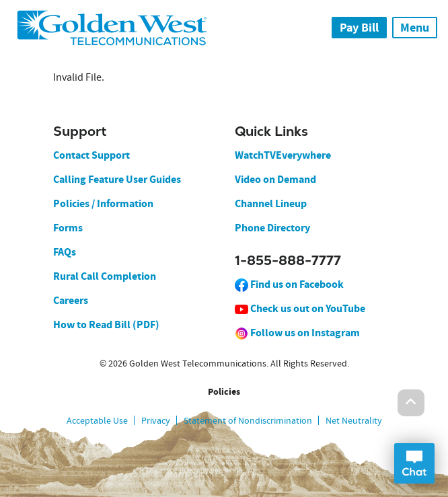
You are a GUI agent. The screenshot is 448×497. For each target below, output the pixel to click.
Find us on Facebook (289, 284)
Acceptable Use (97, 420)
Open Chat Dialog (414, 463)
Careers (71, 300)
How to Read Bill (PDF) (106, 324)
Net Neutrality (354, 420)
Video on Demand (275, 179)
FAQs (65, 252)
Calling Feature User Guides (117, 179)
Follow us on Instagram (297, 333)
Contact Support (91, 155)
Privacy (156, 420)
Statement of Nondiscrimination (248, 420)
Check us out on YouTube (300, 308)
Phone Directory (272, 228)
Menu (415, 28)
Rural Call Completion (105, 276)
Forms (68, 228)
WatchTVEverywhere (283, 155)
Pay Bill (359, 28)
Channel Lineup (271, 203)
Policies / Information (103, 203)
